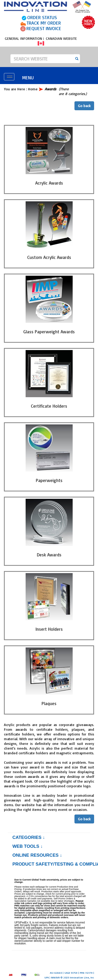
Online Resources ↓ (37, 855)
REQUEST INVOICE (44, 28)
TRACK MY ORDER (44, 23)
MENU (28, 77)
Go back (84, 106)
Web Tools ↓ (27, 846)
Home (33, 89)
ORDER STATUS (42, 17)
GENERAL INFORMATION (23, 38)
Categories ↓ (28, 837)
